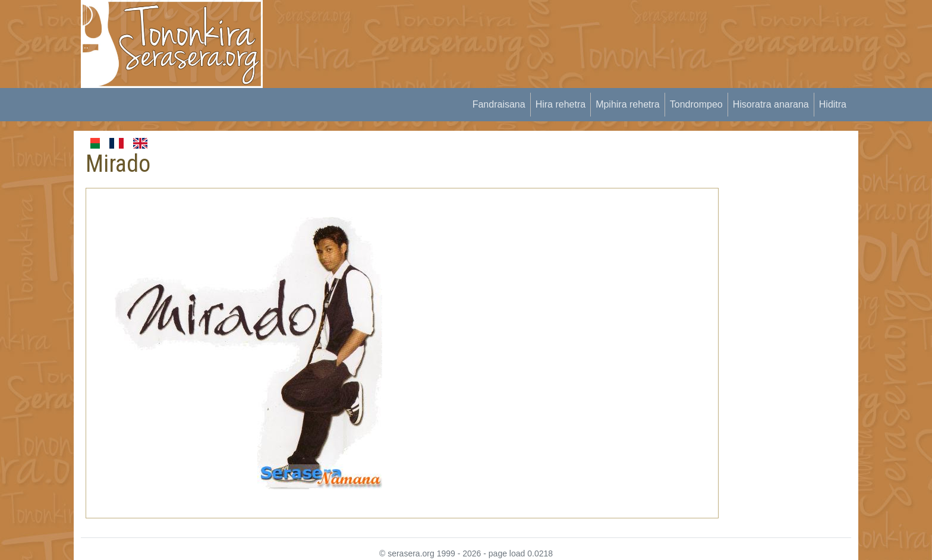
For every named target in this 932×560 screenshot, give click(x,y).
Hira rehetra (561, 104)
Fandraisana (499, 104)
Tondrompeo (696, 104)
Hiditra (833, 104)
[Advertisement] (493, 27)
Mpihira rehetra (628, 104)
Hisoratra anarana (771, 104)
